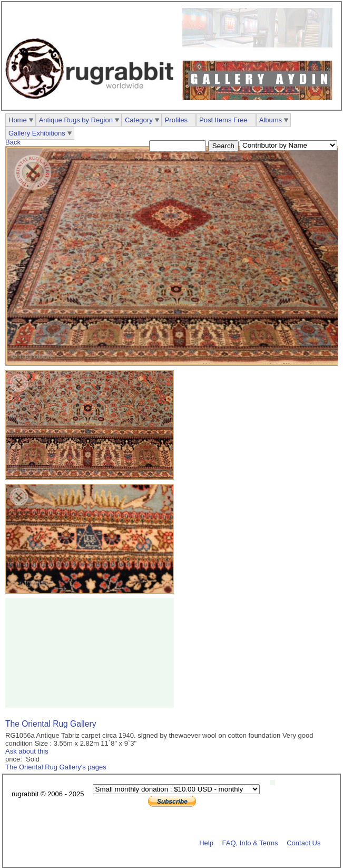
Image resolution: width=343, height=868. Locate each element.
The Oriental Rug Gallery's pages (56, 767)
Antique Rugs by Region (76, 120)
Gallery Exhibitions (37, 133)
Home (18, 120)
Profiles (176, 120)
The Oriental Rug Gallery (51, 724)
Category (139, 120)
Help (206, 842)
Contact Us (303, 842)
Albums (271, 120)
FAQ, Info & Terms (250, 842)
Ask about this (27, 751)
